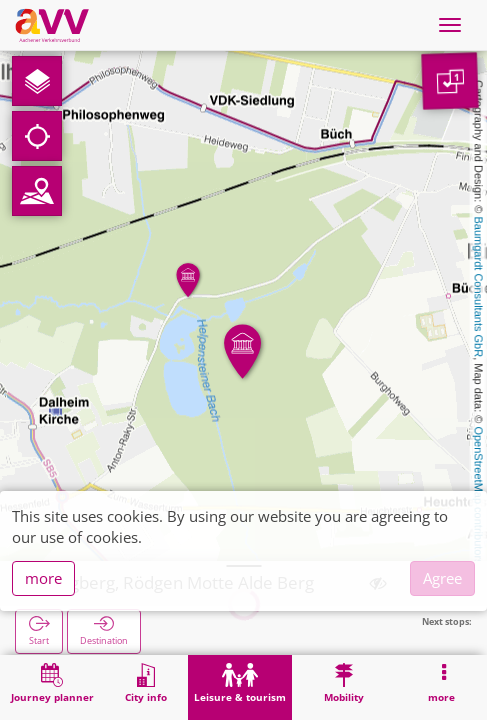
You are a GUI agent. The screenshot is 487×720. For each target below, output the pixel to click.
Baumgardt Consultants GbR (479, 287)
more (43, 578)
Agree (442, 578)
